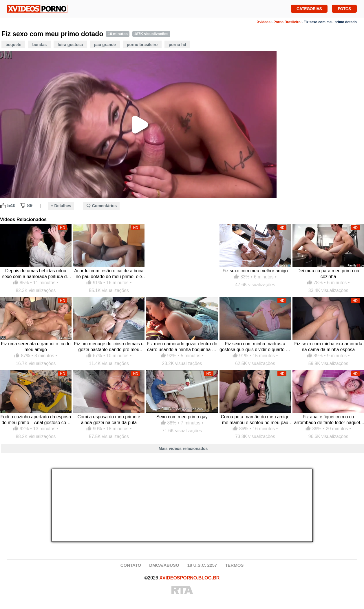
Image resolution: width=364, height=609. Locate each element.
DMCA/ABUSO (164, 565)
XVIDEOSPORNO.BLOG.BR (189, 578)
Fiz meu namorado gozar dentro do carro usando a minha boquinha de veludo (182, 347)
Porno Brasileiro (287, 22)
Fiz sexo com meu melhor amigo (255, 271)
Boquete (13, 45)
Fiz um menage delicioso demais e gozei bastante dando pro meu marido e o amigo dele (109, 347)
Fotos (344, 8)
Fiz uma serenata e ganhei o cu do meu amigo (36, 347)
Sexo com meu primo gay (182, 417)
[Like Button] (3, 206)
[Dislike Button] (23, 206)
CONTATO (131, 565)
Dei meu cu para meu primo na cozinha (328, 274)
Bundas (39, 45)
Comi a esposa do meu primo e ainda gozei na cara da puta (109, 420)
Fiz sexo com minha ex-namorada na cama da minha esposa (328, 347)
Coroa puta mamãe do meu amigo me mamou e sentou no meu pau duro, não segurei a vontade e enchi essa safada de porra (255, 420)
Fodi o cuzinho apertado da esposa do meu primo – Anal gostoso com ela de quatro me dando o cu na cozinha (36, 420)
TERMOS (234, 565)
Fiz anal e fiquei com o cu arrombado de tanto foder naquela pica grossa (328, 420)
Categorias (309, 8)
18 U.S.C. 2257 (202, 565)
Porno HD (177, 45)
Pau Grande (105, 45)
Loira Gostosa (70, 45)
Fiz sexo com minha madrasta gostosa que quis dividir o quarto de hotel (255, 347)
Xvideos (264, 22)
